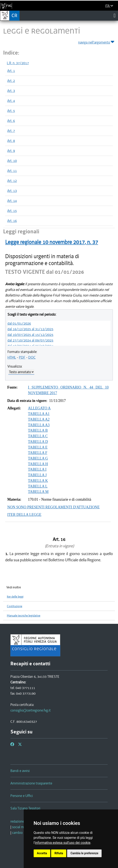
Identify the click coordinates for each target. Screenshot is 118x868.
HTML (12, 357)
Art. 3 (11, 91)
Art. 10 (12, 161)
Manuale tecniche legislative (24, 616)
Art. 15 (12, 211)
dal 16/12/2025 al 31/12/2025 (30, 329)
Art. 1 (11, 71)
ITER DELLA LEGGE (24, 515)
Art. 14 (12, 201)
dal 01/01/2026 (19, 323)
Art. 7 (11, 131)
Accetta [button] (42, 853)
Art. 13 (12, 191)
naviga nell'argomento (96, 42)
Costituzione (15, 606)
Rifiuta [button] (59, 853)
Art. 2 (11, 81)
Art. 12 (12, 181)
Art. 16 (12, 221)
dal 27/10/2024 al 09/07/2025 (30, 340)
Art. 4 (11, 101)
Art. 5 (11, 111)
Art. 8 (11, 141)
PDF (22, 357)
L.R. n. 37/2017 (18, 63)
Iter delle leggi (15, 597)
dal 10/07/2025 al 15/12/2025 (30, 335)
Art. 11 (12, 171)
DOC (32, 357)
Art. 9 (11, 151)
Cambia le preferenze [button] (84, 853)
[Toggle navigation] (115, 15)
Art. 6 (11, 121)
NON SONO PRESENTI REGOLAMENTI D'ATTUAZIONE (53, 507)
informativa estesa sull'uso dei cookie (63, 843)
